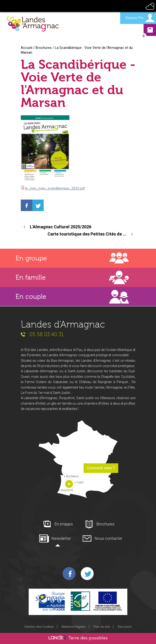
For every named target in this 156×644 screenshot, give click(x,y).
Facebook (69, 574)
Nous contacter (108, 538)
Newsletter (61, 538)
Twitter (87, 574)
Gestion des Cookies (39, 627)
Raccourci (125, 627)
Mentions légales (74, 627)
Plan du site (102, 627)
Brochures (44, 48)
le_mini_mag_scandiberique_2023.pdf (55, 188)
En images (64, 524)
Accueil (27, 48)
